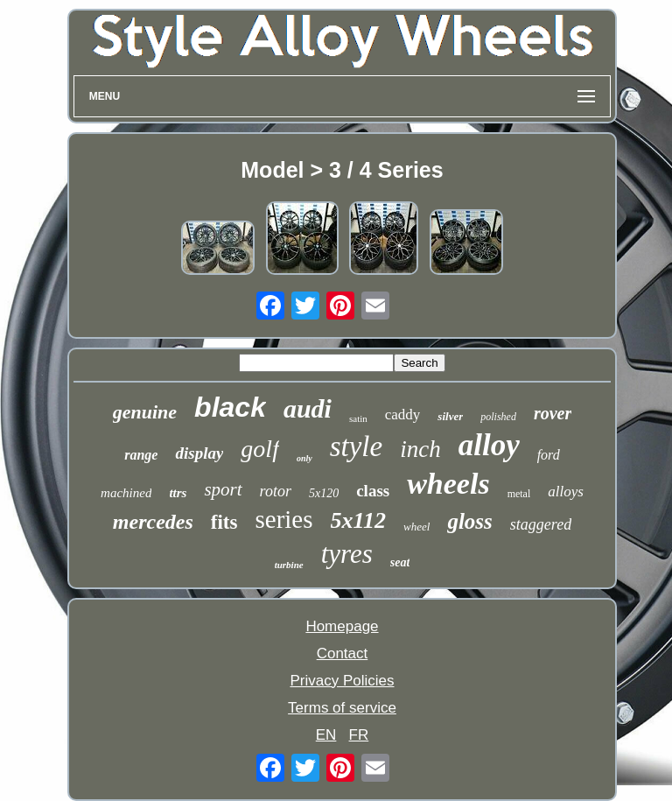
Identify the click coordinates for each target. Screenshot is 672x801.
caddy (403, 415)
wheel (416, 527)
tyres (347, 554)
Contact (343, 653)
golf (260, 449)
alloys (566, 492)
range (141, 455)
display (199, 453)
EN (326, 735)
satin (358, 418)
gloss (469, 521)
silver (450, 416)
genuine (145, 412)
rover (553, 413)
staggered (541, 524)
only (304, 458)
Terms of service (342, 708)
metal (519, 494)
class (373, 491)
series (283, 519)
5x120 (324, 493)
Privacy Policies (342, 681)
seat (400, 562)
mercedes (153, 522)
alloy (489, 445)
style (356, 446)
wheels (448, 484)
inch (420, 449)
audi (308, 408)
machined (126, 493)
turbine (289, 565)
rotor (276, 491)
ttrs (178, 493)
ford (549, 455)
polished (498, 417)
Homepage (342, 626)
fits (224, 522)
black (230, 407)
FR (359, 735)
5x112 (359, 520)
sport (223, 489)
